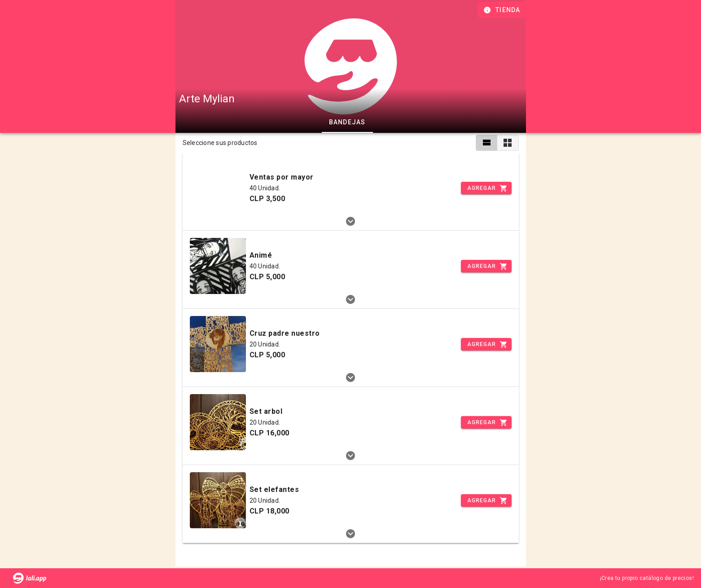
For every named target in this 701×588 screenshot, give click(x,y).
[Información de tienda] (503, 10)
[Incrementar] (486, 188)
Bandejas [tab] (347, 122)
